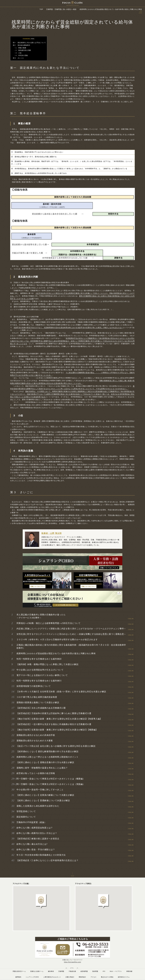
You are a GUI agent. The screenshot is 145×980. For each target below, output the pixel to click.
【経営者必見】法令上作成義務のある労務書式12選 (41, 708)
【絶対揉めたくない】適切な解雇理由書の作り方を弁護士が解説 (47, 752)
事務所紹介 (82, 977)
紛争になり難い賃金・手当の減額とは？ (36, 850)
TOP (41, 9)
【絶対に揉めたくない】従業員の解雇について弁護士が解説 (45, 795)
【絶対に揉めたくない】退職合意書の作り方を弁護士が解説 (45, 762)
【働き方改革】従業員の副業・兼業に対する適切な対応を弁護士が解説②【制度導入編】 (59, 719)
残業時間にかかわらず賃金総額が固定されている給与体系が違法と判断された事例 (56, 653)
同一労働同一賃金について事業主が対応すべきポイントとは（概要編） (51, 779)
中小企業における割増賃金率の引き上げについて (40, 670)
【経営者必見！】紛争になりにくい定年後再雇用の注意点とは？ (47, 860)
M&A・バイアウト (116, 971)
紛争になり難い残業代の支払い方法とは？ (37, 833)
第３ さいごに (19, 58)
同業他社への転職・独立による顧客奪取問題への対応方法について (49, 623)
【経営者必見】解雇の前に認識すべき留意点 (38, 839)
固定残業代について (26, 817)
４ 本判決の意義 (22, 55)
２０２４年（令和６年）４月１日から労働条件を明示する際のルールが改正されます (57, 640)
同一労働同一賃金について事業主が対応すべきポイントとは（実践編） (51, 784)
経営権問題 (84, 971)
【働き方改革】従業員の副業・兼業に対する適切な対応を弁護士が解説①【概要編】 (57, 730)
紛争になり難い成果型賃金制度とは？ (35, 828)
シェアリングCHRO (32, 977)
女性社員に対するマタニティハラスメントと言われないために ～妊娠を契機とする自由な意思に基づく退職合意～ (71, 634)
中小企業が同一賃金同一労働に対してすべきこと (40, 790)
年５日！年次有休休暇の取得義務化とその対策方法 (41, 855)
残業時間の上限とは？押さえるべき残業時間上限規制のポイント (47, 757)
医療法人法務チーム (37, 971)
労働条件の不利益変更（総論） (31, 822)
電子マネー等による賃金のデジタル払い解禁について (42, 675)
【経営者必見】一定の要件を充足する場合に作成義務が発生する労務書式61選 (54, 724)
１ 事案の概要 (21, 48)
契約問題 (95, 971)
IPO (104, 971)
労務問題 (61, 971)
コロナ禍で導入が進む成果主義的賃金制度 (37, 697)
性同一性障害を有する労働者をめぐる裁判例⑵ (39, 659)
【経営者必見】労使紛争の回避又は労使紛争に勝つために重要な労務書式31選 (54, 713)
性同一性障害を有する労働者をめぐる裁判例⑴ (39, 681)
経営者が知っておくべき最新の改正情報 (36, 773)
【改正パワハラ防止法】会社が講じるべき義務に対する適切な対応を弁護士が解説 (56, 746)
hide (33, 39)
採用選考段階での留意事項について (34, 686)
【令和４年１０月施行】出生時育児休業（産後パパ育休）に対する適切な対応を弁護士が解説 (61, 692)
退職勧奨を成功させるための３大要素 (35, 741)
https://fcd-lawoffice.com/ (73, 962)
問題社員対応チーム (19, 971)
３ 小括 (18, 53)
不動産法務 (72, 971)
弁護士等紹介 (70, 977)
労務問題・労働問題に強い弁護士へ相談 (61, 9)
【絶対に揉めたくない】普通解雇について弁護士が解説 (43, 801)
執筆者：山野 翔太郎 (52, 533)
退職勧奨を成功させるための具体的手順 (36, 735)
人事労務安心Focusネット (52, 977)
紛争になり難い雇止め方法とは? (32, 844)
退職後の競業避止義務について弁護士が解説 (38, 702)
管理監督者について (26, 811)
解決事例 (51, 971)
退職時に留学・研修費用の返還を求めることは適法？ (42, 768)
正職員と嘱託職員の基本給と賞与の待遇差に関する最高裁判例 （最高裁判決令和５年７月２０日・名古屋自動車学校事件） (71, 647)
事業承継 (129, 971)
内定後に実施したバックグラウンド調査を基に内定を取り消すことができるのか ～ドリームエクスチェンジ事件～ (71, 629)
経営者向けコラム (124, 977)
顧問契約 (18, 977)
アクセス (94, 977)
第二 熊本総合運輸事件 (22, 45)
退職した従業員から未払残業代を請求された (38, 806)
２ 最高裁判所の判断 (23, 50)
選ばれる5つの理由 (107, 977)
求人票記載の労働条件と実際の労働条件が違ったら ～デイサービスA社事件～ (41, 616)
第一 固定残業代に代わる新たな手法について (29, 43)
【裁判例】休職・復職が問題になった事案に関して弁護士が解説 (47, 664)
